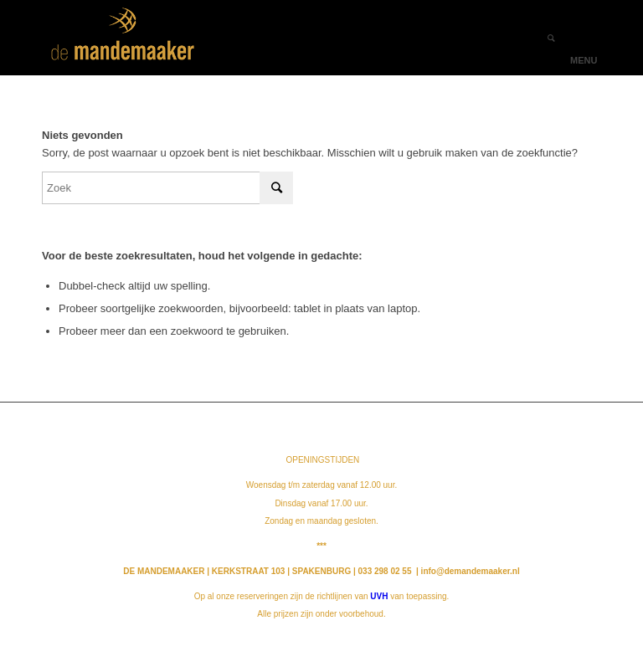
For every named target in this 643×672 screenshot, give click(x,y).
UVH (379, 596)
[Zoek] (543, 38)
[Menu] (578, 38)
